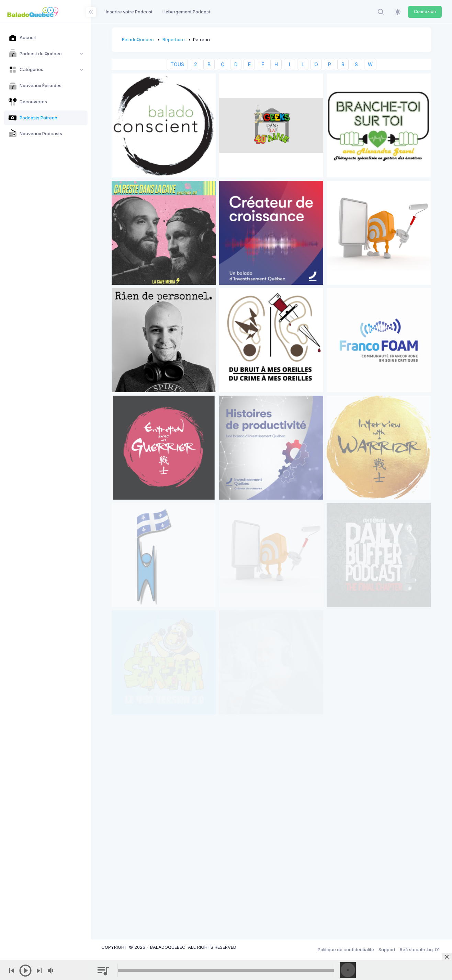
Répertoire (174, 39)
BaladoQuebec (138, 39)
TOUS (177, 64)
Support (387, 949)
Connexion (425, 11)
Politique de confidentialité (346, 949)
